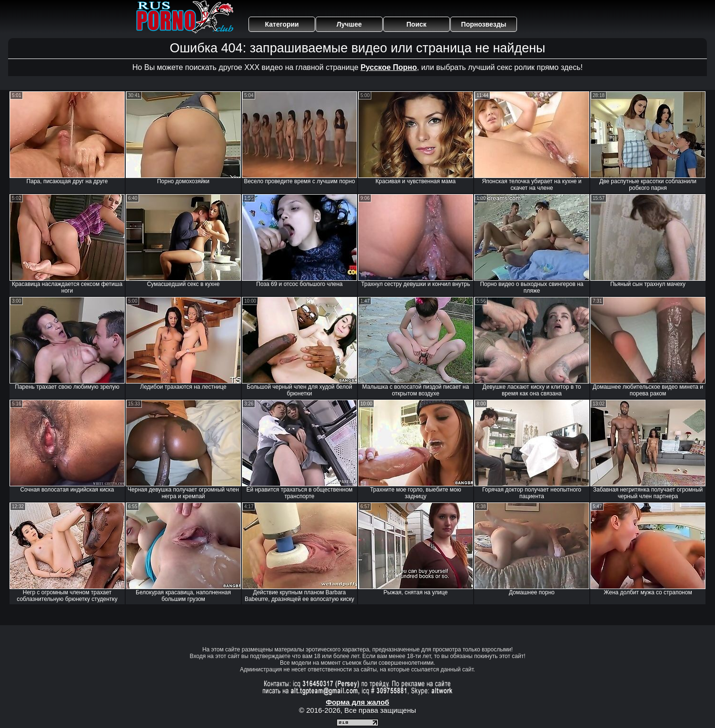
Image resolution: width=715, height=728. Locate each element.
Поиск (417, 24)
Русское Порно (388, 67)
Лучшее (349, 24)
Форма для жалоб (357, 702)
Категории (282, 24)
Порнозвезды (484, 24)
